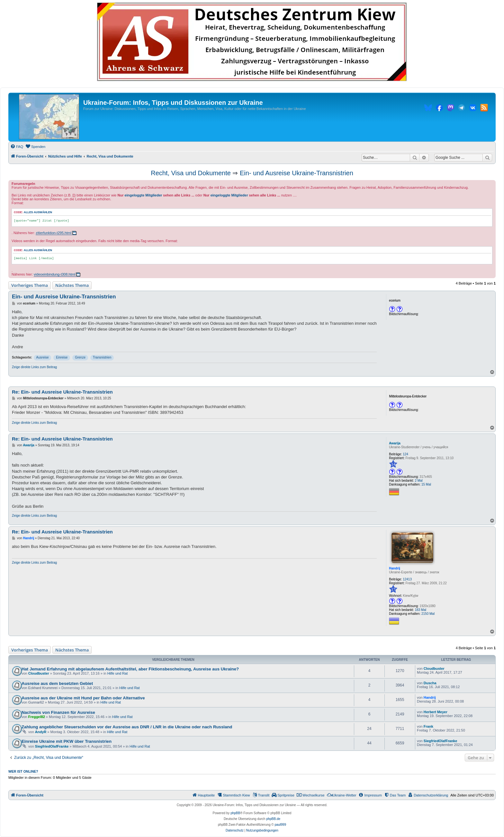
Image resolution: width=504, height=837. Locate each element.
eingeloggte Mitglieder (144, 195)
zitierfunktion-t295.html (54, 233)
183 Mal (420, 610)
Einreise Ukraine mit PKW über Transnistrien (67, 741)
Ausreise (43, 357)
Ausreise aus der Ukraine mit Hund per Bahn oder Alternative (83, 698)
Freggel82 (37, 717)
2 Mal (419, 481)
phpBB (235, 813)
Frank (428, 726)
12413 (407, 579)
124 (405, 454)
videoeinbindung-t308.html (54, 274)
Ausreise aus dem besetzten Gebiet (57, 683)
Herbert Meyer (436, 712)
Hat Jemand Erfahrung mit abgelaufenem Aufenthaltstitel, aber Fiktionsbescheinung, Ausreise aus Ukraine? (130, 669)
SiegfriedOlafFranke (52, 746)
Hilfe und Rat (118, 673)
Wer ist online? (23, 771)
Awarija (395, 443)
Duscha (430, 683)
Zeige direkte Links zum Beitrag (34, 367)
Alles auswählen (38, 212)
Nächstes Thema (72, 285)
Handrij (394, 568)
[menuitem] (17, 147)
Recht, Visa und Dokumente (191, 173)
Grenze (80, 357)
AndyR (41, 732)
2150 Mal (428, 614)
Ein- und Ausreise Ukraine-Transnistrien (297, 173)
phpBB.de (273, 819)
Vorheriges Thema (30, 285)
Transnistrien (102, 357)
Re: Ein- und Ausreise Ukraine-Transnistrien (62, 392)
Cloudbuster (39, 673)
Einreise (62, 357)
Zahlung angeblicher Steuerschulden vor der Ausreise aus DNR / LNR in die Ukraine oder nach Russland (127, 727)
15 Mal (426, 484)
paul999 (280, 825)
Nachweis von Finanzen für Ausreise (58, 712)
